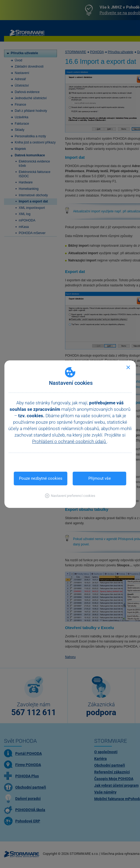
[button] (70, 496)
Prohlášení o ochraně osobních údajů (69, 441)
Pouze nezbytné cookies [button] (41, 478)
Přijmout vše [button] (100, 478)
